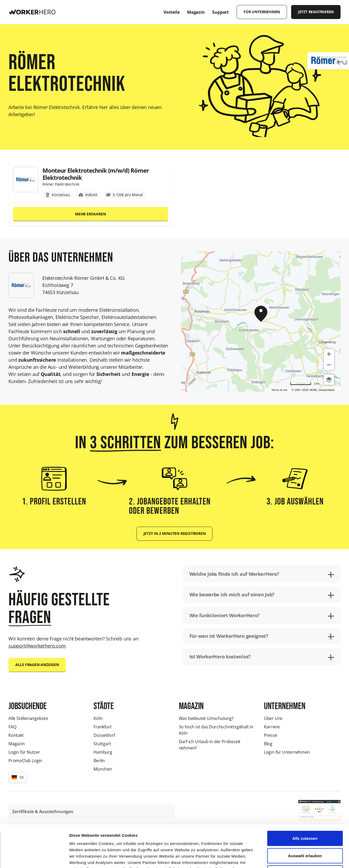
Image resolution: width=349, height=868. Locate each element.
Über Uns (273, 718)
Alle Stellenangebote (28, 718)
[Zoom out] (329, 365)
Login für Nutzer (24, 752)
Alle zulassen (305, 799)
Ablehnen (305, 833)
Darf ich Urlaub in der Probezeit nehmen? (210, 745)
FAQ (12, 727)
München (103, 769)
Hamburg (103, 752)
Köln (98, 718)
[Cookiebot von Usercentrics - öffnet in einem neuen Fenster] (34, 858)
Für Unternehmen (262, 12)
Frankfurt (103, 727)
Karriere (272, 727)
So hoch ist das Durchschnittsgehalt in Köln (216, 730)
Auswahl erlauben (305, 816)
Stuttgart (102, 744)
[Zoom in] (329, 354)
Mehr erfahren (90, 214)
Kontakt (16, 735)
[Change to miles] (305, 384)
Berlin (99, 761)
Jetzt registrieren (316, 12)
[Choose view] (329, 380)
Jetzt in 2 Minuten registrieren (175, 534)
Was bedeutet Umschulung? (206, 718)
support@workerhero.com (37, 646)
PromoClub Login (25, 761)
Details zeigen (281, 858)
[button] (18, 777)
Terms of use (279, 390)
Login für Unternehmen (287, 752)
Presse (271, 735)
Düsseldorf (104, 735)
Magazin (17, 744)
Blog (268, 744)
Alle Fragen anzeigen (37, 665)
